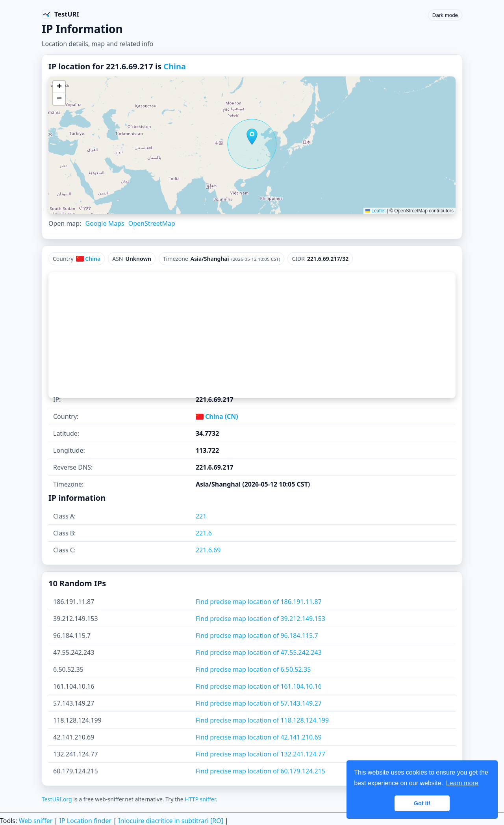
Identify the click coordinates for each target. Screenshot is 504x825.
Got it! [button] (422, 803)
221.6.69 (208, 550)
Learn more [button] (462, 783)
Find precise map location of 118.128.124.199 (262, 720)
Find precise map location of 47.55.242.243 (259, 652)
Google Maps (105, 223)
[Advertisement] (252, 335)
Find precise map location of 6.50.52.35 (253, 669)
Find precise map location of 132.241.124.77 (260, 754)
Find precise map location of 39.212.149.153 (260, 619)
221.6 (204, 533)
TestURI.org (57, 799)
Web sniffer (35, 821)
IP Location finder (85, 821)
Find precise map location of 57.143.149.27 (259, 703)
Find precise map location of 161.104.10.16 (259, 686)
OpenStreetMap (152, 223)
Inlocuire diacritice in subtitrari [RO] (171, 821)
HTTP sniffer (200, 799)
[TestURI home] (60, 14)
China (175, 66)
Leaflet (375, 211)
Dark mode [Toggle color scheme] (445, 15)
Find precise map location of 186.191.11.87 (259, 602)
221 (201, 516)
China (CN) (217, 416)
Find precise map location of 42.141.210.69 (259, 737)
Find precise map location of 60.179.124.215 (260, 771)
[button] (252, 137)
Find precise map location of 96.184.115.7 (257, 635)
